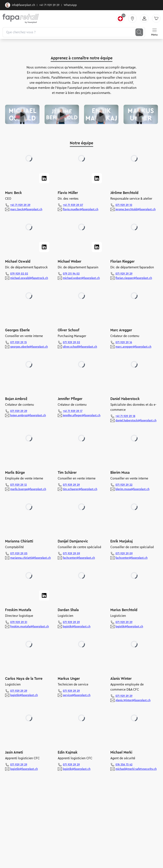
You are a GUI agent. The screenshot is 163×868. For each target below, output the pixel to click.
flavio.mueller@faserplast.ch (81, 209)
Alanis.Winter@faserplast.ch (133, 700)
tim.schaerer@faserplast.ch (80, 489)
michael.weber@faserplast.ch (81, 278)
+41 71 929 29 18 (125, 416)
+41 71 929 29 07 (73, 205)
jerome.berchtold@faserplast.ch (136, 209)
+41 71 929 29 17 (73, 411)
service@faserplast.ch (77, 695)
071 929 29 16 (124, 342)
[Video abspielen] (22, 114)
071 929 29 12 (18, 485)
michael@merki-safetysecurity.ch (136, 769)
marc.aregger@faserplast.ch (133, 347)
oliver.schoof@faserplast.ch (80, 347)
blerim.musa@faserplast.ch (132, 489)
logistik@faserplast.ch (77, 627)
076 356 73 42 (124, 765)
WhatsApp (70, 5)
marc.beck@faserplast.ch (26, 209)
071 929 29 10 (124, 205)
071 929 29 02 (71, 342)
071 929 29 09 (71, 553)
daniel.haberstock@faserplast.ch (136, 421)
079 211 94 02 (71, 274)
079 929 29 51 (19, 622)
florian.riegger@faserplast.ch (134, 278)
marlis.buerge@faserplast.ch (28, 489)
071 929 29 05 (19, 553)
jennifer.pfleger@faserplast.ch (82, 415)
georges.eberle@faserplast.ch (29, 347)
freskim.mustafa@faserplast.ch (30, 627)
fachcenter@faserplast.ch (79, 558)
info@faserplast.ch (20, 5)
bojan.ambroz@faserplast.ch (28, 415)
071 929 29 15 (18, 342)
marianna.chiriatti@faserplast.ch (30, 558)
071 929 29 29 (124, 274)
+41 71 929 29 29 (49, 5)
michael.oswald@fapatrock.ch (29, 278)
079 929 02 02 (19, 274)
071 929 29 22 (124, 485)
